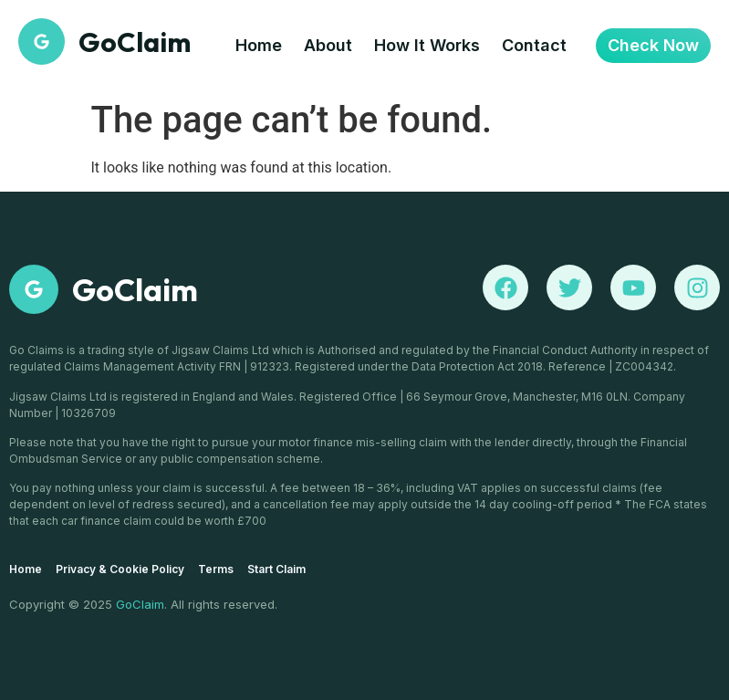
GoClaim (135, 290)
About (328, 45)
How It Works (427, 45)
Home (259, 45)
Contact (534, 45)
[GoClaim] (34, 289)
